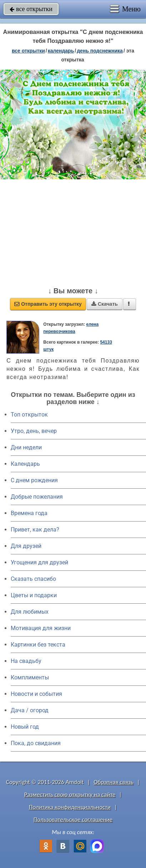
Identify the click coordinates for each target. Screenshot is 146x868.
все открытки (31, 9)
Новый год (25, 727)
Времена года (29, 513)
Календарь (61, 51)
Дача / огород (30, 710)
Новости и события (36, 694)
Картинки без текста (38, 645)
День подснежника (100, 51)
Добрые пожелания (37, 497)
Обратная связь (114, 782)
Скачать (105, 304)
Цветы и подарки (34, 595)
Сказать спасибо (33, 579)
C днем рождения (34, 480)
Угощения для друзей (39, 562)
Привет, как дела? (35, 530)
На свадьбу (26, 661)
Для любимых (30, 612)
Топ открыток (29, 415)
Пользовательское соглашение (73, 820)
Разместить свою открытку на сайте (70, 795)
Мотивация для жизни (41, 628)
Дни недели (26, 447)
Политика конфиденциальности (70, 807)
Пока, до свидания (36, 743)
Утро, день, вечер (34, 431)
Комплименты (30, 677)
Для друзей (26, 546)
